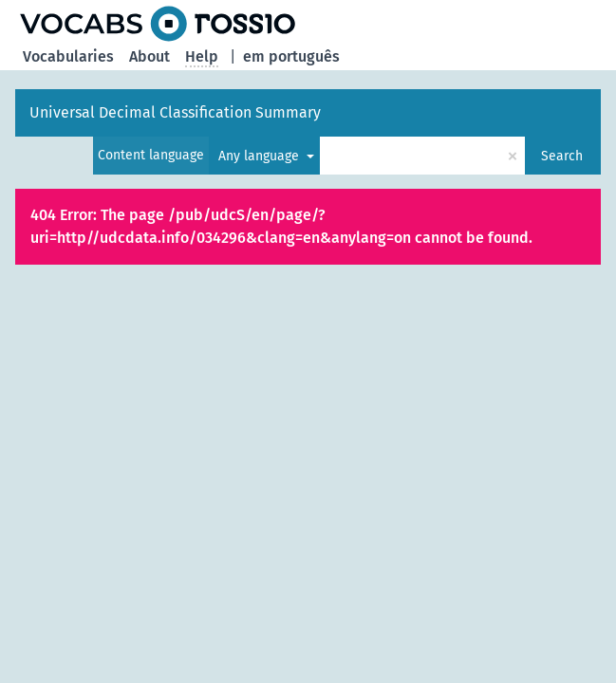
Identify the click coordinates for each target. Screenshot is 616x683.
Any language (261, 156)
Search (562, 156)
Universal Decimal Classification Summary (175, 112)
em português (291, 56)
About (149, 56)
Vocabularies (68, 56)
